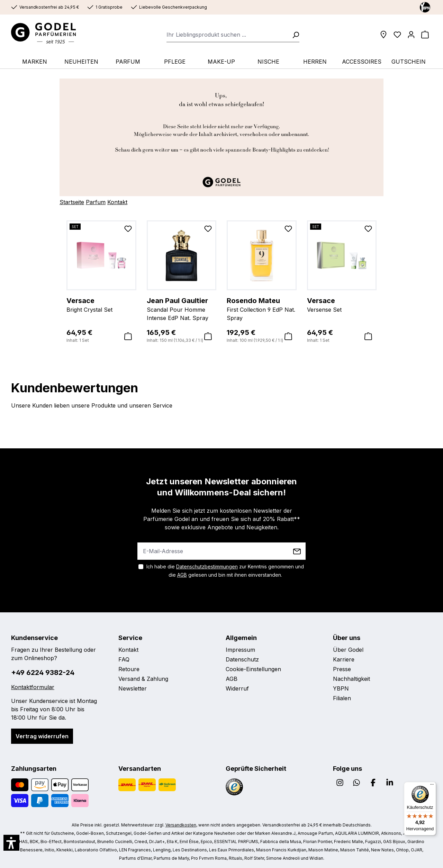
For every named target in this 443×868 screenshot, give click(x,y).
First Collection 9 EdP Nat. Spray (262, 309)
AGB (182, 575)
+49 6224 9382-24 (43, 673)
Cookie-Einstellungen (253, 669)
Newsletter (133, 688)
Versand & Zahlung (143, 679)
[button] (11, 843)
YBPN (341, 688)
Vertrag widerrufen (42, 736)
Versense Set (342, 304)
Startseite (72, 202)
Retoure (129, 669)
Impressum (240, 650)
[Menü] (432, 786)
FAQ (124, 659)
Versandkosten (181, 825)
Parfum (96, 202)
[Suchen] (293, 35)
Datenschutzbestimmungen (207, 567)
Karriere (344, 659)
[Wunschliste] (397, 35)
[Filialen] (383, 35)
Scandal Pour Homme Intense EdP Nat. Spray (182, 309)
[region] (221, 282)
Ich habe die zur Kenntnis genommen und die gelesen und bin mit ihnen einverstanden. (225, 571)
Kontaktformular (33, 687)
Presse (342, 669)
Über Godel (348, 650)
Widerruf (237, 688)
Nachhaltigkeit (351, 679)
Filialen (342, 698)
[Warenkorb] (425, 35)
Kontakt (117, 202)
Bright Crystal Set (101, 304)
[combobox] (227, 35)
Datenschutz (242, 659)
